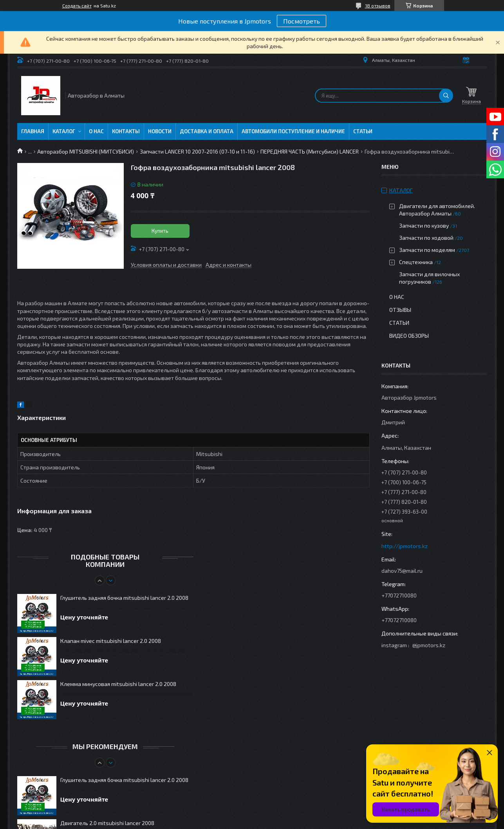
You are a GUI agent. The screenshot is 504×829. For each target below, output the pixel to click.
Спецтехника (416, 262)
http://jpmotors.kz (405, 546)
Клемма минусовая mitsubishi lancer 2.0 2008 (118, 684)
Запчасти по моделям (427, 250)
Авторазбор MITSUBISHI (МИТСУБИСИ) (86, 151)
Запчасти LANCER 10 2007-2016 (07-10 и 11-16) (197, 151)
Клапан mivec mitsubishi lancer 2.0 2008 (111, 641)
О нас (96, 131)
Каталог (64, 131)
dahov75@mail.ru (402, 571)
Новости (160, 131)
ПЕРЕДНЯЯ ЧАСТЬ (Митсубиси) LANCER (310, 151)
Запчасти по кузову (424, 225)
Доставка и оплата (207, 131)
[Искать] (446, 96)
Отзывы (400, 310)
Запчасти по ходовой (426, 238)
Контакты (126, 131)
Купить (160, 231)
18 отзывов (378, 5)
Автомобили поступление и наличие (293, 131)
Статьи (363, 131)
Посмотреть (302, 21)
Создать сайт (77, 5)
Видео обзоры (409, 336)
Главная (33, 131)
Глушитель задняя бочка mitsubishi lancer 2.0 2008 (124, 598)
